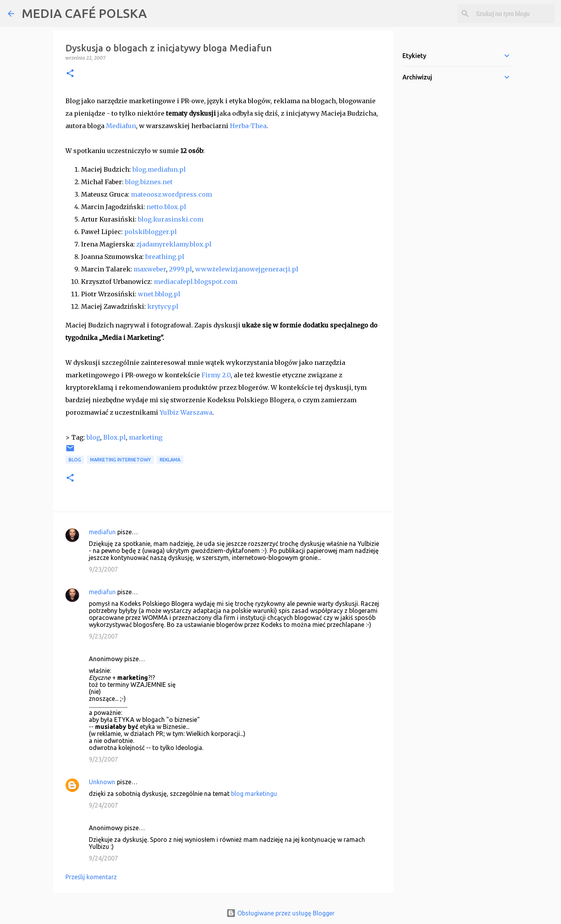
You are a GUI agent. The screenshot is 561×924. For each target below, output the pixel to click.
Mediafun (121, 126)
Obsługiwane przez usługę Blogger (280, 913)
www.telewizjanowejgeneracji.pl (247, 269)
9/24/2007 (103, 805)
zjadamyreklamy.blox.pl (174, 244)
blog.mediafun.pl (159, 169)
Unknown (102, 782)
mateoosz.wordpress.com (171, 194)
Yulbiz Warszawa (186, 412)
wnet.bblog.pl (159, 294)
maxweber (150, 269)
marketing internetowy (120, 460)
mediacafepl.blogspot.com (196, 282)
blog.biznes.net (149, 182)
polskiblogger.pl (151, 232)
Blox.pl (115, 437)
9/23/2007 (103, 569)
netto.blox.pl (166, 207)
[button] (70, 74)
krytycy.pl (163, 306)
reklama (170, 460)
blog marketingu (254, 794)
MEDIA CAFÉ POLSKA (84, 13)
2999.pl (181, 269)
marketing (146, 437)
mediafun (102, 532)
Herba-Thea (248, 126)
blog (93, 437)
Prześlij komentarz (91, 877)
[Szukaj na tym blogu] (514, 14)
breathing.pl (165, 257)
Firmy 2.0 (216, 375)
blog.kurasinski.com (171, 219)
